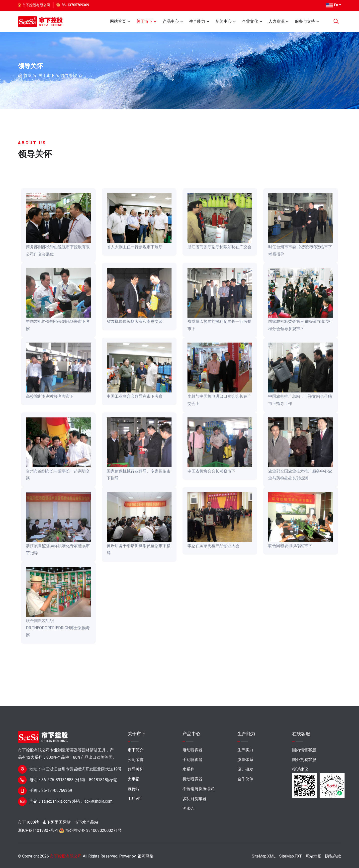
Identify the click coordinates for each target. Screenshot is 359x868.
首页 (25, 75)
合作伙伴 (245, 779)
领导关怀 (69, 75)
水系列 (188, 769)
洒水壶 (188, 808)
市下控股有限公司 (66, 856)
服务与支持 (305, 21)
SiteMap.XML (264, 856)
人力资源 (276, 21)
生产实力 (245, 750)
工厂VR (134, 799)
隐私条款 (333, 856)
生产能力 (197, 21)
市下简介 (136, 750)
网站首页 (118, 21)
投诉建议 (300, 769)
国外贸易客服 (304, 760)
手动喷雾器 (192, 760)
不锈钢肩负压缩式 (198, 789)
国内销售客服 (304, 750)
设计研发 (245, 769)
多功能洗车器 (194, 799)
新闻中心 (224, 21)
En (332, 5)
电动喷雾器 (192, 750)
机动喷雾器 (192, 779)
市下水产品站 (86, 822)
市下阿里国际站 (57, 822)
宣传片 (134, 789)
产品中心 (171, 21)
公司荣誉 (136, 760)
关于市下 (144, 21)
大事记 (134, 779)
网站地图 (313, 856)
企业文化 (250, 21)
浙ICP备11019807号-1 (38, 830)
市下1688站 (28, 822)
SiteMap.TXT (290, 856)
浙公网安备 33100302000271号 (93, 830)
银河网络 (146, 856)
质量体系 (245, 760)
